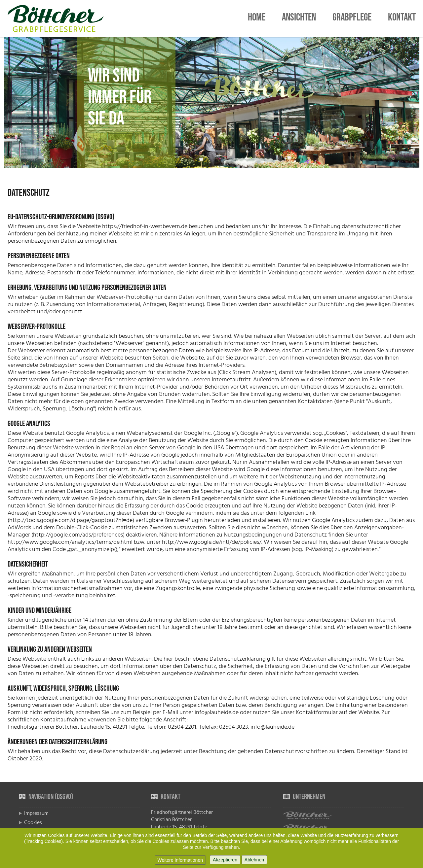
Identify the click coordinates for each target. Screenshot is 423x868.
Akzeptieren (225, 860)
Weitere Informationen (180, 860)
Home (257, 18)
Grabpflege (352, 18)
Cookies (33, 822)
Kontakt (402, 18)
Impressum (36, 813)
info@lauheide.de (217, 712)
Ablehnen (254, 860)
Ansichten (299, 18)
